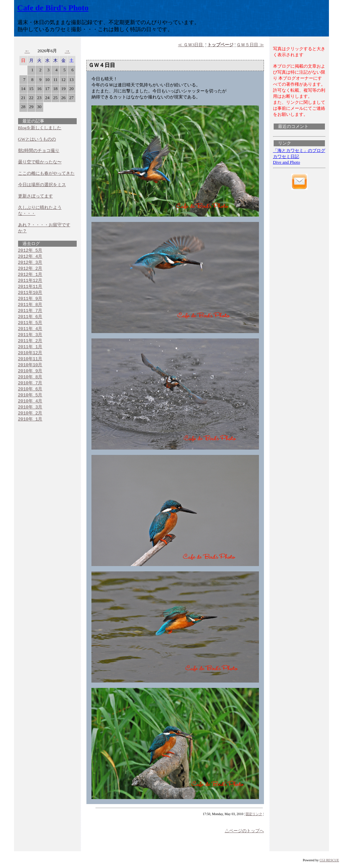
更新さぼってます (36, 196)
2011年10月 (30, 295)
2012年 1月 (30, 276)
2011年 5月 (30, 327)
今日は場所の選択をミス (42, 185)
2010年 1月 (30, 428)
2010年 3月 (30, 416)
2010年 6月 (30, 397)
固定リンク (254, 814)
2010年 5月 (30, 403)
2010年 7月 (30, 390)
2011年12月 (30, 282)
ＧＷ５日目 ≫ (250, 45)
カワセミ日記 (286, 156)
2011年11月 (30, 289)
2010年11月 (30, 365)
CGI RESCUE (329, 860)
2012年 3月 (30, 263)
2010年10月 (30, 371)
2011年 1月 (30, 352)
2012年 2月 (30, 269)
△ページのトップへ (244, 831)
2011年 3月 (30, 339)
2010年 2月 (30, 422)
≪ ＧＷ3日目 (191, 45)
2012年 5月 (30, 250)
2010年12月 (30, 359)
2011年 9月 (30, 301)
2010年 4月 (30, 409)
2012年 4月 (30, 257)
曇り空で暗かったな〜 (40, 162)
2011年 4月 (30, 333)
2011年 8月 (30, 308)
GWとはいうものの (37, 139)
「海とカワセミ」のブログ (299, 150)
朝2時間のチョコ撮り (39, 150)
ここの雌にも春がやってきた (46, 173)
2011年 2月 (30, 346)
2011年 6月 (30, 320)
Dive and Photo (287, 162)
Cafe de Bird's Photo (53, 8)
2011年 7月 (30, 314)
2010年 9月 (30, 378)
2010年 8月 (30, 384)
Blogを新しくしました (40, 128)
